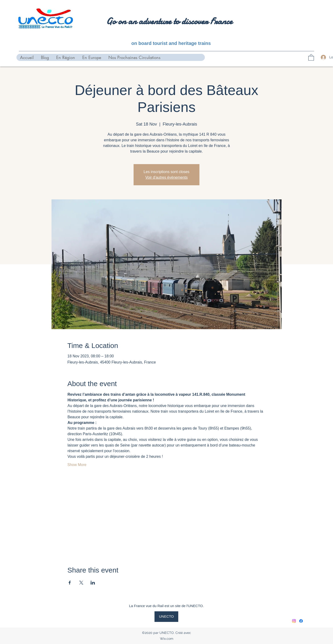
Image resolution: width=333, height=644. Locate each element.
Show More (77, 465)
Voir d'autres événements (166, 177)
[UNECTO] (166, 617)
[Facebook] (301, 621)
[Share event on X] (81, 583)
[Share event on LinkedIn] (93, 583)
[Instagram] (294, 621)
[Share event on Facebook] (70, 583)
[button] (311, 57)
